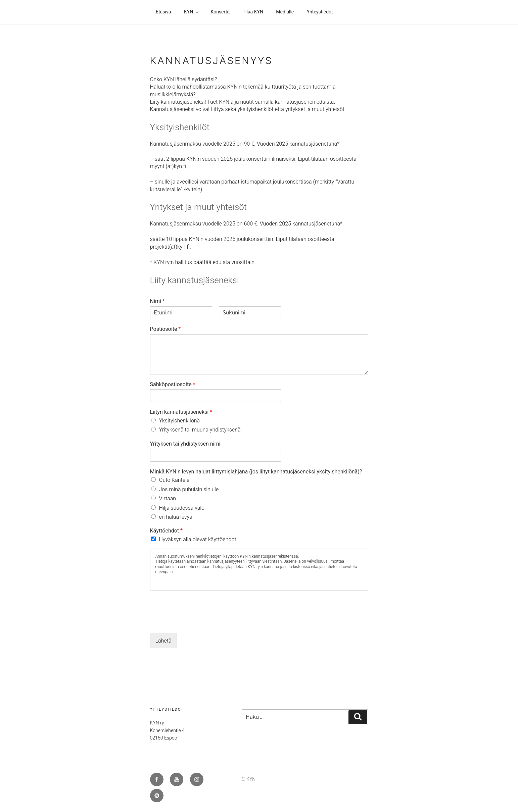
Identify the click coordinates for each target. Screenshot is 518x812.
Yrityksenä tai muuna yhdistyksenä (200, 430)
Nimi (157, 301)
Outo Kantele (174, 480)
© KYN (249, 779)
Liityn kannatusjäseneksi (181, 412)
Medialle (285, 12)
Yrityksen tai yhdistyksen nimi (185, 444)
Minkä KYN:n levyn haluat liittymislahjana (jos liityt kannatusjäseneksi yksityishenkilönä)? (256, 472)
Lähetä (163, 641)
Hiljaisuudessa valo (182, 508)
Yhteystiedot (320, 12)
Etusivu (163, 12)
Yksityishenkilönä (180, 421)
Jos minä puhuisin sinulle (189, 490)
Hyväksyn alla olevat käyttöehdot (198, 540)
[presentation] (201, 622)
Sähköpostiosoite (173, 385)
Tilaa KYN (253, 12)
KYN (192, 12)
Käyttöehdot (166, 531)
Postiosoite (166, 329)
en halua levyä (176, 517)
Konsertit (220, 12)
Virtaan (168, 499)
